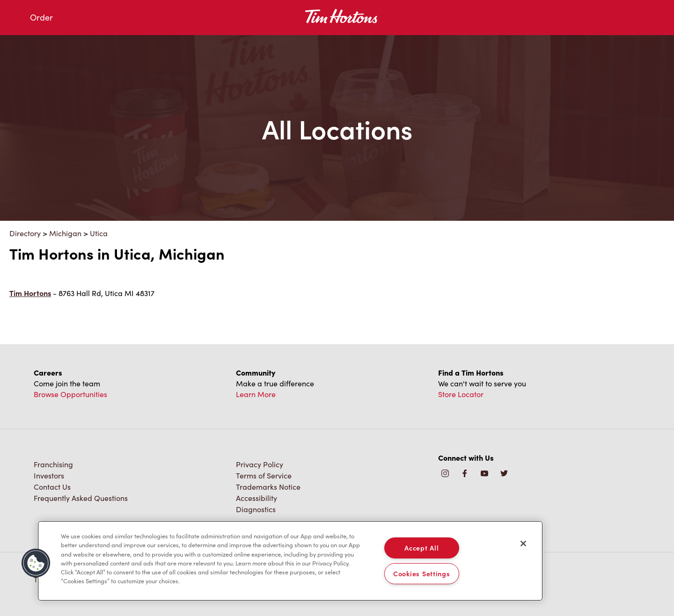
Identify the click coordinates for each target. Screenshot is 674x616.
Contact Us (52, 487)
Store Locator (461, 394)
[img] (504, 474)
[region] (290, 561)
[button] (36, 563)
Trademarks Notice (268, 487)
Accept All (421, 548)
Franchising (53, 464)
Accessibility (256, 498)
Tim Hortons (30, 293)
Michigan (65, 233)
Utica (99, 233)
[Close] (523, 544)
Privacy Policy (260, 464)
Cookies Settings (422, 573)
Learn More (256, 394)
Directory (25, 233)
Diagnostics (256, 509)
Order (41, 17)
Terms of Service (264, 475)
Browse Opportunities (70, 394)
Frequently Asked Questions (81, 498)
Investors (49, 475)
